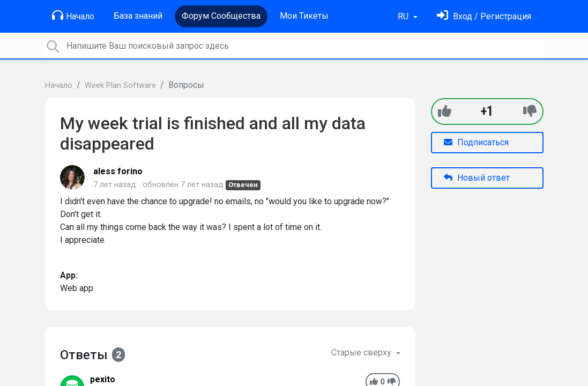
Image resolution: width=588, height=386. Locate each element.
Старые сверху (362, 352)
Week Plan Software (120, 86)
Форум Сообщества (221, 16)
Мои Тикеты (304, 16)
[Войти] (484, 16)
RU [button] (404, 16)
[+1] (445, 111)
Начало (73, 16)
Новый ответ (477, 178)
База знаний (138, 16)
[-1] (530, 111)
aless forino (118, 171)
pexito (103, 379)
